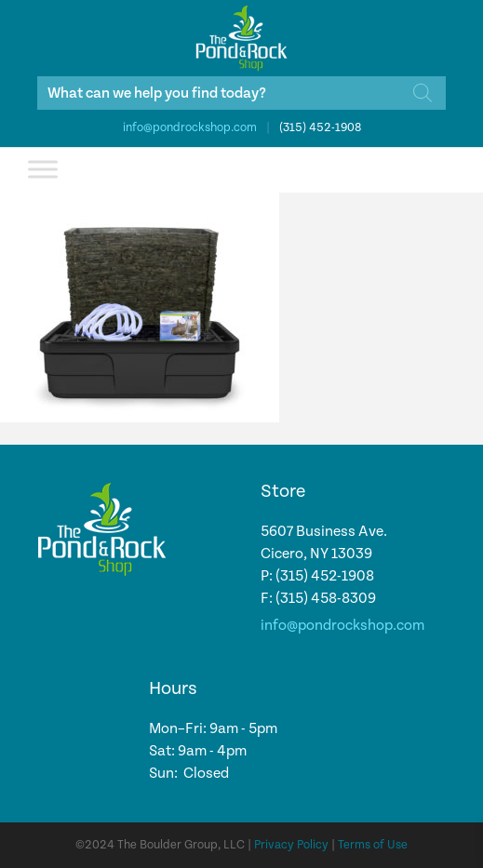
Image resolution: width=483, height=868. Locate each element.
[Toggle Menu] (43, 169)
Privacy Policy (291, 845)
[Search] (423, 93)
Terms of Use (373, 845)
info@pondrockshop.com (190, 128)
